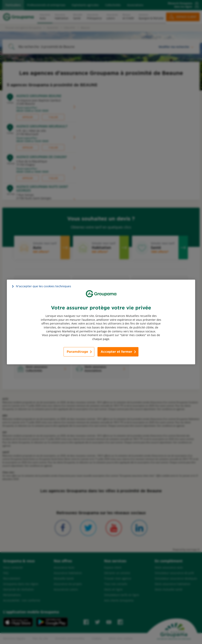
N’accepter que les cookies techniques (43, 286)
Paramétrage (77, 352)
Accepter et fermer (116, 352)
